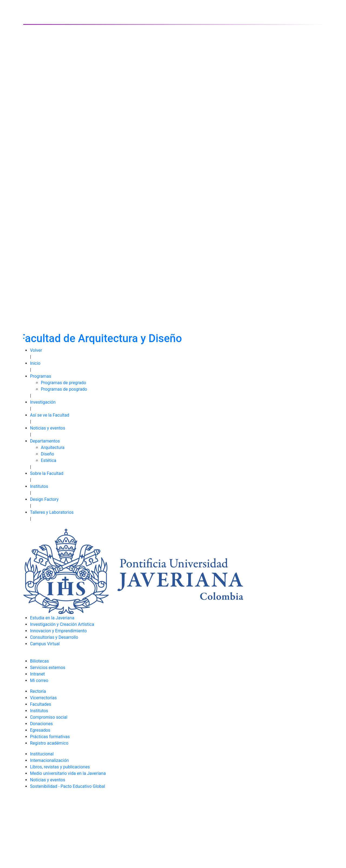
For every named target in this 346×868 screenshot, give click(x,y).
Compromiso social (49, 717)
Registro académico (49, 743)
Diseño (47, 454)
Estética (49, 460)
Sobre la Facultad (47, 473)
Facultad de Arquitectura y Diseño (101, 338)
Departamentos (45, 441)
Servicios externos (48, 668)
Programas (41, 376)
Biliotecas (39, 661)
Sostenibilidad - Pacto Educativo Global (68, 786)
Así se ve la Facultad (50, 415)
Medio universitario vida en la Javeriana (68, 773)
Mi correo (39, 680)
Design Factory (44, 499)
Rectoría (38, 691)
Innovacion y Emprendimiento (58, 631)
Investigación (43, 402)
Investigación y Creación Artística (62, 624)
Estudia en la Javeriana (52, 618)
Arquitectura (53, 447)
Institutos (39, 486)
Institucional (42, 754)
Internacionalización (49, 760)
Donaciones (41, 724)
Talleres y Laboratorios (52, 512)
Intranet (37, 674)
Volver (36, 350)
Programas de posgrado (64, 389)
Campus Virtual (45, 644)
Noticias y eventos (48, 428)
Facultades (41, 704)
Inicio (35, 363)
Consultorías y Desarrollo (54, 637)
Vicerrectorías (43, 698)
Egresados (40, 730)
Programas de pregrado (63, 383)
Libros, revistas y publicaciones (60, 767)
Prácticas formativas (50, 737)
